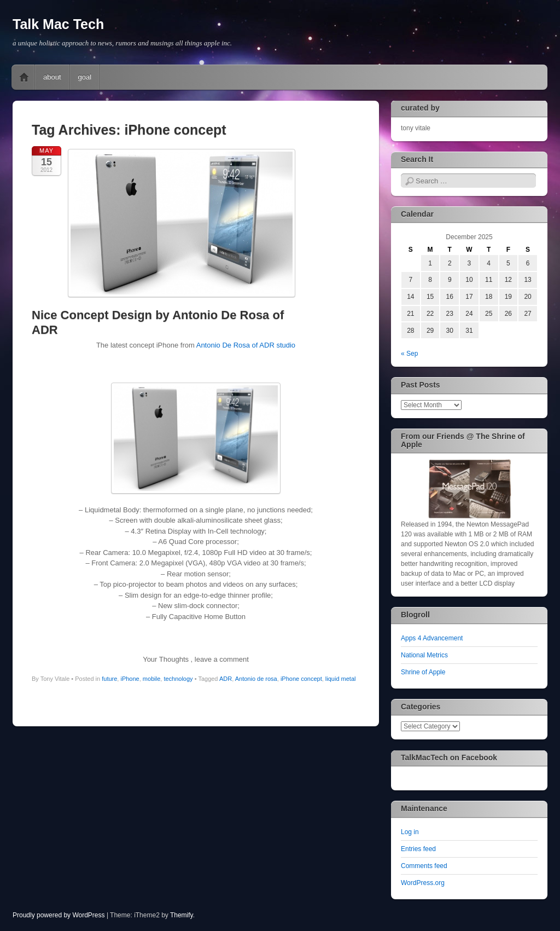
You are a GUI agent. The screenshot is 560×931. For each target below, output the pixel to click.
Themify (182, 915)
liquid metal (341, 679)
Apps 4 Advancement (432, 638)
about (52, 77)
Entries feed (418, 849)
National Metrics (424, 655)
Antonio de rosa (256, 679)
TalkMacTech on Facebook (449, 757)
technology (178, 679)
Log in (410, 832)
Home (24, 77)
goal (85, 77)
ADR (226, 679)
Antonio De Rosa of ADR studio (246, 345)
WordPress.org (423, 883)
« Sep (409, 354)
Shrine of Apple (423, 672)
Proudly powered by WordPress (59, 915)
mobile (151, 679)
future (109, 679)
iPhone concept (301, 679)
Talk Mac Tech (58, 24)
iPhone (130, 679)
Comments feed (424, 866)
